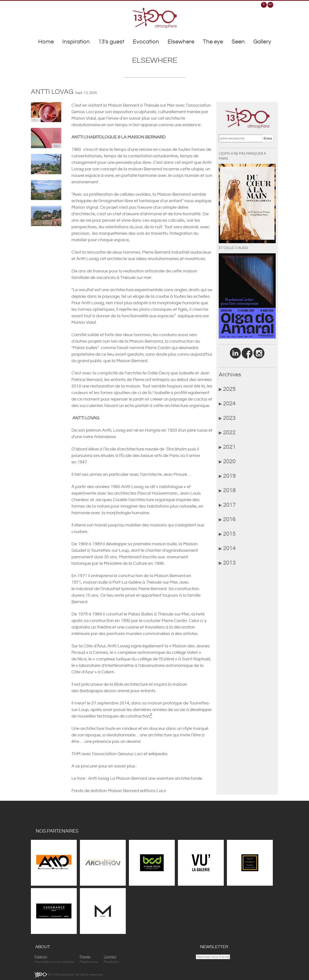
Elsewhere (181, 42)
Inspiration (76, 42)
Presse (85, 957)
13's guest (111, 42)
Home (46, 42)
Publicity (41, 957)
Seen (238, 42)
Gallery (262, 42)
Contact (110, 957)
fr (264, 4)
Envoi (268, 138)
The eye (213, 42)
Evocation (146, 42)
